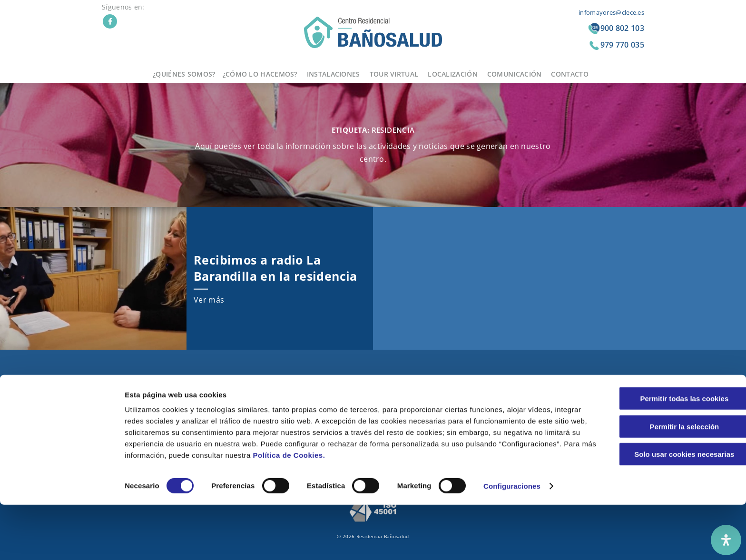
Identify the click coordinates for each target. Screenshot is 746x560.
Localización (453, 74)
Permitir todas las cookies (667, 454)
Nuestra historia (270, 380)
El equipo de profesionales (284, 404)
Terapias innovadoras (380, 404)
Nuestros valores (271, 392)
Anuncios (466, 404)
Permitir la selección (667, 482)
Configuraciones (512, 541)
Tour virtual (394, 74)
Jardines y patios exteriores (388, 392)
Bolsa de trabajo (476, 427)
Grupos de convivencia (279, 416)
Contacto (569, 74)
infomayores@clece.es (611, 12)
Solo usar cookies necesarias (667, 509)
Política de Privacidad (585, 392)
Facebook (110, 21)
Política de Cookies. (389, 510)
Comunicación (515, 74)
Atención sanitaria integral (284, 427)
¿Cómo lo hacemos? (260, 74)
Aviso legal (571, 380)
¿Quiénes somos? (184, 74)
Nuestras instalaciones (382, 416)
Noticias (464, 392)
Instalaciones (334, 74)
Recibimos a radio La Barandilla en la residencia (275, 267)
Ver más (209, 300)
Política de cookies (581, 404)
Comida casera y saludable (388, 380)
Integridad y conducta (586, 416)
